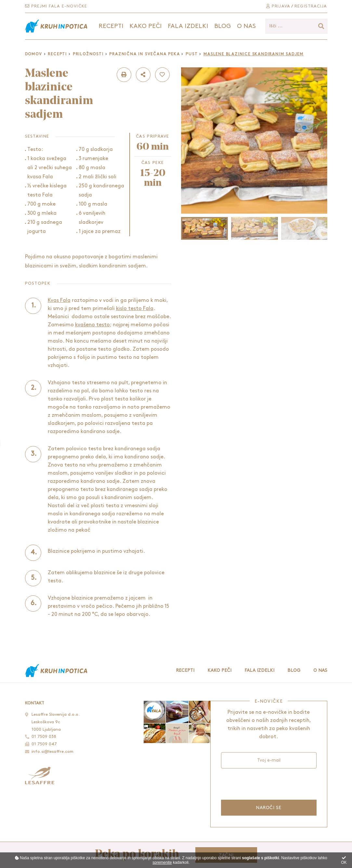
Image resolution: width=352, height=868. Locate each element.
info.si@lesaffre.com (52, 752)
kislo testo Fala (135, 309)
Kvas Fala (59, 300)
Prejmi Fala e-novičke (56, 6)
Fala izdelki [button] (188, 26)
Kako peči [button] (146, 26)
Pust (192, 54)
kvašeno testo (92, 325)
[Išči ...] (296, 26)
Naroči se (268, 808)
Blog (222, 26)
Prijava (278, 6)
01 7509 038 (44, 737)
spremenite (162, 862)
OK (344, 860)
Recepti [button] (111, 26)
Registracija (311, 6)
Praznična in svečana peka (144, 54)
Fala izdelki (259, 670)
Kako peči (219, 670)
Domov (34, 54)
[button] (124, 75)
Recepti (57, 54)
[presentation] (268, 783)
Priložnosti (88, 54)
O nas (246, 26)
